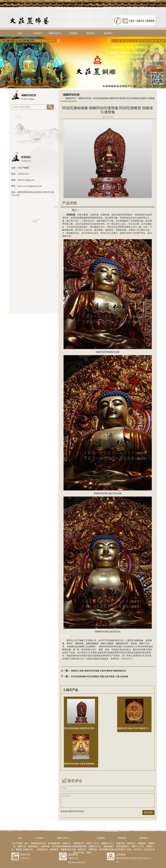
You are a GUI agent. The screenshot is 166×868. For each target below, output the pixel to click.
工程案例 (73, 33)
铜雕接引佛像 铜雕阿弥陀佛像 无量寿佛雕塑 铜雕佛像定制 (98, 671)
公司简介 (38, 33)
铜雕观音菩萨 (122, 643)
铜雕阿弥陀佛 (85, 98)
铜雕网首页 (71, 98)
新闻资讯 (91, 33)
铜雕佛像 (139, 640)
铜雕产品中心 (55, 33)
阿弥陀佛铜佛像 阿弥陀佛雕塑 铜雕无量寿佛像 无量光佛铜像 (99, 677)
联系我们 (108, 33)
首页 (20, 33)
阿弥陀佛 (66, 210)
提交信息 (148, 812)
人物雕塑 (109, 643)
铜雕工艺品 (144, 643)
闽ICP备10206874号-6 (77, 863)
